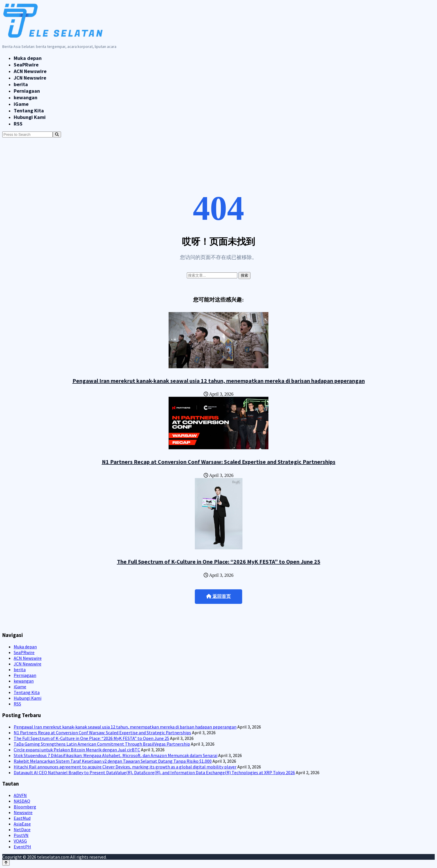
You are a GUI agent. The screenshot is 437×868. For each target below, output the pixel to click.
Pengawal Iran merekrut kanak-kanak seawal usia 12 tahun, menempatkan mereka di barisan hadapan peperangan (219, 381)
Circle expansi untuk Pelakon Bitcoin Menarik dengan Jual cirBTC (77, 750)
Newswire (23, 812)
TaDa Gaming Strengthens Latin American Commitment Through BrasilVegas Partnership (102, 744)
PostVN (21, 835)
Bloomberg (25, 807)
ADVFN (20, 795)
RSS (18, 124)
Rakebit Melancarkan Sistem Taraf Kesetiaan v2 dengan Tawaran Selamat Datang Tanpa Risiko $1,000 (113, 761)
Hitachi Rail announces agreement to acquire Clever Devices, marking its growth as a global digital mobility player (125, 767)
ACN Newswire (30, 71)
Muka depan (28, 58)
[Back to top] (6, 863)
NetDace (22, 829)
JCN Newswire (30, 78)
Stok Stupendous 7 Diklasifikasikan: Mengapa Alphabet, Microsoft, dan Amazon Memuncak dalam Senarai (116, 755)
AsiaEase (22, 824)
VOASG (20, 841)
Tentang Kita (29, 111)
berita (21, 84)
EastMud (22, 818)
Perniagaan (27, 91)
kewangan (26, 97)
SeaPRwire (26, 65)
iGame (21, 104)
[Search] (57, 134)
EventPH (22, 847)
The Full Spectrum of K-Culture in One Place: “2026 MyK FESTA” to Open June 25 (219, 562)
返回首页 (218, 596)
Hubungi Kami (30, 117)
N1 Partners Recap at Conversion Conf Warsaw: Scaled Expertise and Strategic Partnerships (219, 462)
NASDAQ (22, 801)
